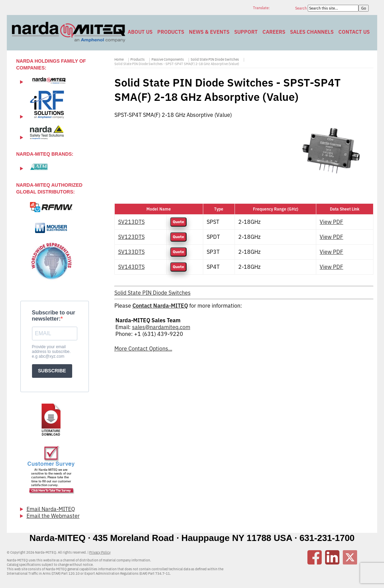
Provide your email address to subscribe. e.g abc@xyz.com (51, 352)
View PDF (331, 222)
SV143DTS (131, 267)
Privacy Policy (100, 552)
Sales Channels (312, 32)
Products (171, 32)
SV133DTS (131, 252)
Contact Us (354, 32)
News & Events (209, 32)
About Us (140, 32)
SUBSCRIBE (52, 371)
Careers (274, 32)
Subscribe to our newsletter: (54, 316)
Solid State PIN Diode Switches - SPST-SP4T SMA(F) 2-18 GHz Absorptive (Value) (177, 64)
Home (119, 59)
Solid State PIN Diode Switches (215, 59)
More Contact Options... (143, 349)
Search (301, 8)
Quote (178, 222)
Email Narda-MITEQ (51, 509)
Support (246, 32)
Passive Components (168, 59)
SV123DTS (131, 237)
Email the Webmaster (53, 516)
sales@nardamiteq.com (161, 327)
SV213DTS (131, 222)
